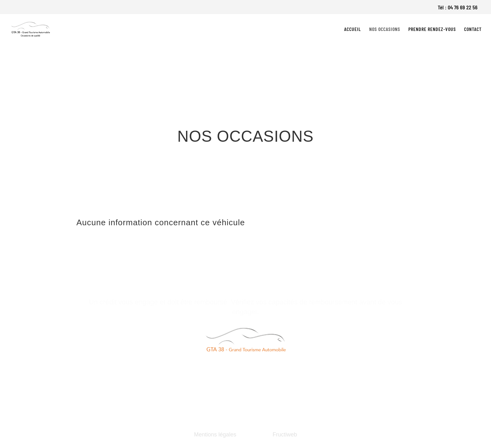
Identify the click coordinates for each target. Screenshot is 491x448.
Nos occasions (385, 29)
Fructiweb (285, 435)
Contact (473, 29)
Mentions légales (215, 435)
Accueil (353, 29)
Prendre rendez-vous (432, 29)
